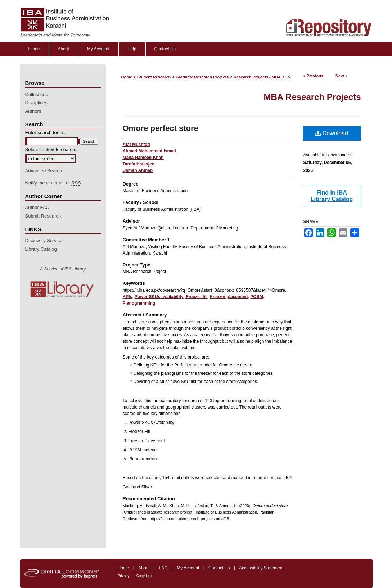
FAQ (163, 568)
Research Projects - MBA (257, 77)
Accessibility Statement (261, 568)
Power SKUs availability (159, 297)
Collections (37, 94)
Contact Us (219, 568)
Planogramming (139, 303)
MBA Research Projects (312, 97)
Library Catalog (41, 249)
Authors (33, 111)
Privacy (124, 576)
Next (340, 76)
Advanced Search (44, 171)
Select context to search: (51, 149)
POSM (256, 297)
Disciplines (36, 103)
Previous (315, 76)
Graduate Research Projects (202, 77)
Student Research (154, 77)
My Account (188, 568)
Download (332, 133)
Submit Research (43, 216)
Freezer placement (229, 297)
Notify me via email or (53, 183)
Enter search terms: (46, 133)
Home (127, 77)
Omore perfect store (161, 128)
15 (288, 77)
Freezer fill (196, 297)
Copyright (144, 576)
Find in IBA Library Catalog (332, 196)
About (144, 568)
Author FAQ (37, 207)
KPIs (128, 297)
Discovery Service (44, 240)
